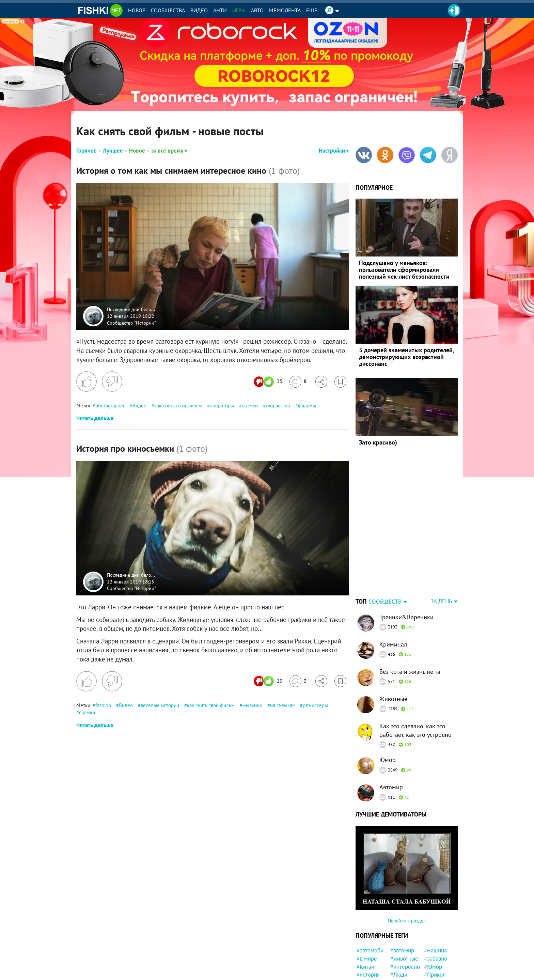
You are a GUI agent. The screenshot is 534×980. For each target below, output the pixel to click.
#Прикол (435, 932)
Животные (393, 656)
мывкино (252, 705)
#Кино (398, 948)
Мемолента (285, 10)
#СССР (365, 956)
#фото (364, 940)
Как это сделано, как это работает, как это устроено (415, 688)
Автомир (391, 744)
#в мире (367, 916)
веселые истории (160, 705)
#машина (435, 908)
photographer (110, 406)
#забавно (436, 916)
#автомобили (372, 908)
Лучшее (113, 151)
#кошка (400, 956)
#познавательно (406, 965)
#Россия (367, 965)
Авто (257, 10)
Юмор (388, 717)
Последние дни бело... (131, 309)
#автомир (402, 908)
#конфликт (438, 940)
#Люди (399, 932)
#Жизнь (366, 973)
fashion (103, 705)
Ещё (312, 10)
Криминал (393, 602)
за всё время (169, 151)
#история (368, 932)
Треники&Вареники (406, 574)
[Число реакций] (269, 382)
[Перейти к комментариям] (298, 382)
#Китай (365, 924)
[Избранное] (340, 382)
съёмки (250, 406)
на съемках (282, 705)
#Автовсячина (406, 940)
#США (364, 948)
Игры (239, 10)
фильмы (307, 406)
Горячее (87, 151)
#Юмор (433, 924)
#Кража (433, 973)
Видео (199, 10)
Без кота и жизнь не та (410, 629)
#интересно (405, 924)
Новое (137, 10)
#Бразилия (437, 956)
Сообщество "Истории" (131, 323)
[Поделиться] (321, 382)
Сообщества (168, 10)
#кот (430, 948)
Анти (220, 10)
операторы (222, 406)
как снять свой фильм (178, 406)
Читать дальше (95, 418)
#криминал (438, 965)
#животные (404, 916)
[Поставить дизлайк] (112, 382)
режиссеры (315, 705)
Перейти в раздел (407, 878)
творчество (278, 406)
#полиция (402, 973)
